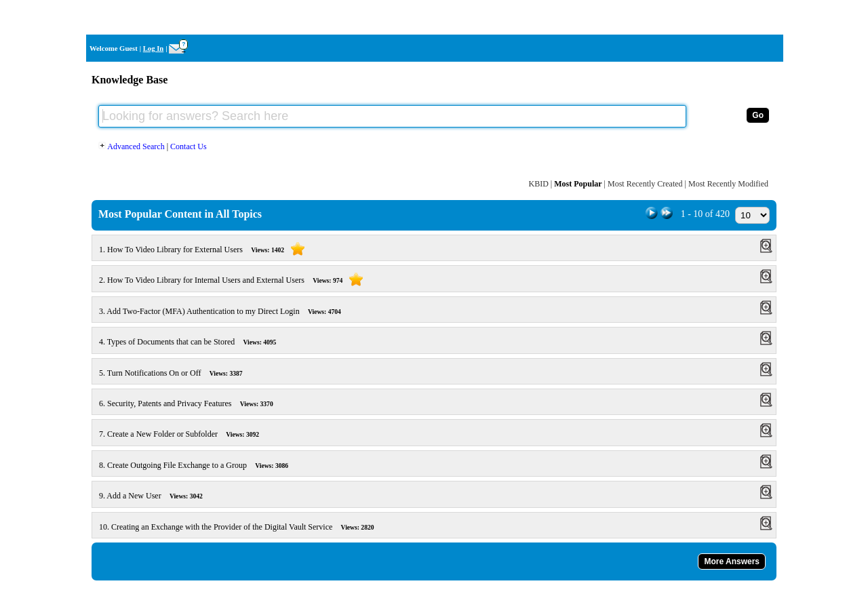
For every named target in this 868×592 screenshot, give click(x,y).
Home (765, 17)
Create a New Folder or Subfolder (187, 434)
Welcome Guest (114, 48)
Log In (154, 48)
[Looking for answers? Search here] (392, 116)
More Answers (732, 561)
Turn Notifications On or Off (179, 373)
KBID (538, 184)
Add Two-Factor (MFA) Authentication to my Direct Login (228, 311)
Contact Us (189, 146)
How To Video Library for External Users (211, 250)
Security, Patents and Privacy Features (194, 403)
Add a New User (159, 496)
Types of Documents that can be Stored (195, 342)
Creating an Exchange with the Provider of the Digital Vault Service (244, 527)
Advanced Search (133, 146)
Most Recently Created (645, 184)
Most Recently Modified (728, 184)
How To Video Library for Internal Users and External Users (240, 280)
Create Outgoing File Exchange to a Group (201, 465)
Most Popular (578, 184)
